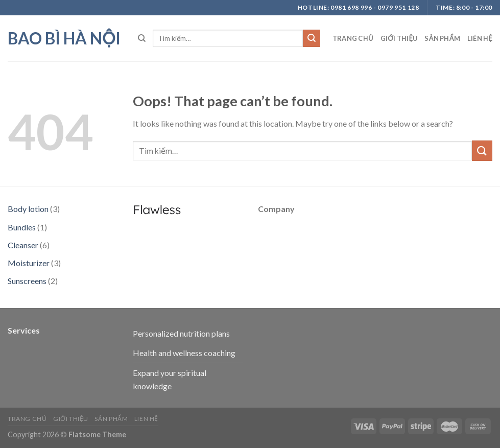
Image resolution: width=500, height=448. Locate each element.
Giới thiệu (399, 38)
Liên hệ (480, 38)
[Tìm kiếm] (142, 38)
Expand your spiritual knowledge (170, 379)
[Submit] (312, 38)
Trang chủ (353, 38)
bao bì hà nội (64, 38)
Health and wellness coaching (184, 353)
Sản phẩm (442, 38)
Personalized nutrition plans (181, 333)
